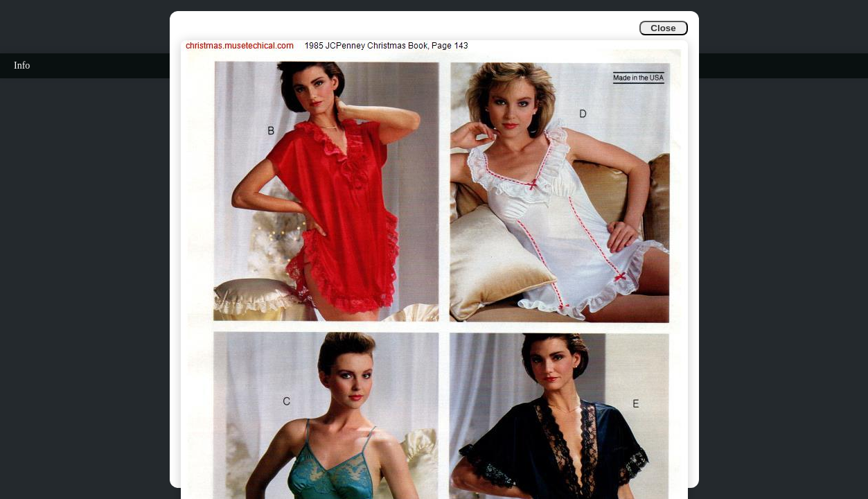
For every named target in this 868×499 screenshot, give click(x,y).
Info (22, 65)
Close (663, 28)
